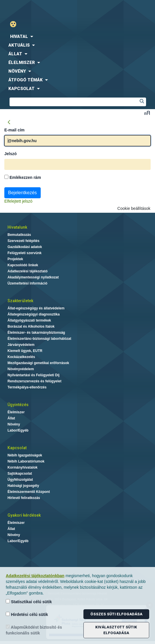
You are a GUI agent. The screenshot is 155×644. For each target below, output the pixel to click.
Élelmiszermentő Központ (29, 492)
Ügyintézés (18, 405)
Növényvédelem (21, 369)
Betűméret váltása (147, 113)
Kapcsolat (17, 448)
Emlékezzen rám (23, 177)
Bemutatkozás (19, 235)
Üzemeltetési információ (27, 283)
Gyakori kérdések (24, 515)
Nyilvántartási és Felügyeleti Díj (33, 375)
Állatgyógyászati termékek (29, 320)
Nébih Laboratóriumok (26, 461)
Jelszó (11, 154)
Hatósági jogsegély (23, 486)
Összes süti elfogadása (116, 614)
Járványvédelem (21, 345)
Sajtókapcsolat (20, 474)
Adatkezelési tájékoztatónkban (35, 576)
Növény (14, 424)
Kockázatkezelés (21, 357)
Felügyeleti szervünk (25, 253)
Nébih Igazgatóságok (25, 455)
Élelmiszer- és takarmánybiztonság (36, 333)
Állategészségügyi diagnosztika (34, 314)
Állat (11, 418)
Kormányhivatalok (23, 467)
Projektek (15, 259)
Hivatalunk (17, 227)
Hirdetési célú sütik (27, 614)
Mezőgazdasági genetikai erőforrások (38, 363)
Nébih (39, 9)
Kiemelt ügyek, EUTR (25, 351)
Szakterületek (20, 301)
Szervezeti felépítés (24, 241)
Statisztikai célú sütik (29, 602)
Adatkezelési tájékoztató (28, 271)
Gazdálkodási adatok (25, 247)
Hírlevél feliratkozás (24, 498)
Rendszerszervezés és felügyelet (34, 381)
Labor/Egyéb (18, 430)
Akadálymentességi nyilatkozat (33, 277)
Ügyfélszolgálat (20, 480)
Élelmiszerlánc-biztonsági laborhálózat (39, 339)
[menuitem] (77, 36)
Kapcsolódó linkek (23, 265)
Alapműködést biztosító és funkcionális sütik (34, 630)
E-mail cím (14, 130)
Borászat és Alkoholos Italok (31, 326)
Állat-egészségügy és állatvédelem (36, 308)
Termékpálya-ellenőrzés (27, 387)
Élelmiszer (16, 412)
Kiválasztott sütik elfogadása (116, 630)
